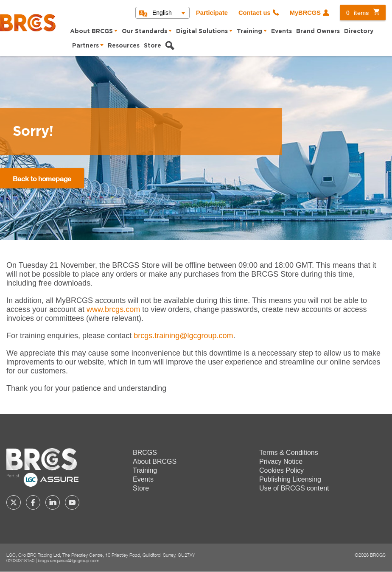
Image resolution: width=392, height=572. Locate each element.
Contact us (255, 13)
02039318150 (20, 560)
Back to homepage (42, 178)
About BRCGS (91, 31)
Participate (212, 13)
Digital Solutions (202, 31)
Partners (85, 46)
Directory (359, 31)
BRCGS (145, 453)
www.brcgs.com (113, 309)
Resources (124, 46)
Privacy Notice (281, 461)
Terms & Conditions (289, 453)
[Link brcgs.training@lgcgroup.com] (183, 336)
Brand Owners (318, 31)
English (162, 13)
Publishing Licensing (290, 479)
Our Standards (144, 31)
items (357, 13)
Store (153, 46)
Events (281, 31)
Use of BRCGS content (294, 488)
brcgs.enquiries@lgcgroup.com (69, 560)
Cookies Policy (281, 470)
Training (249, 31)
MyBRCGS (305, 13)
